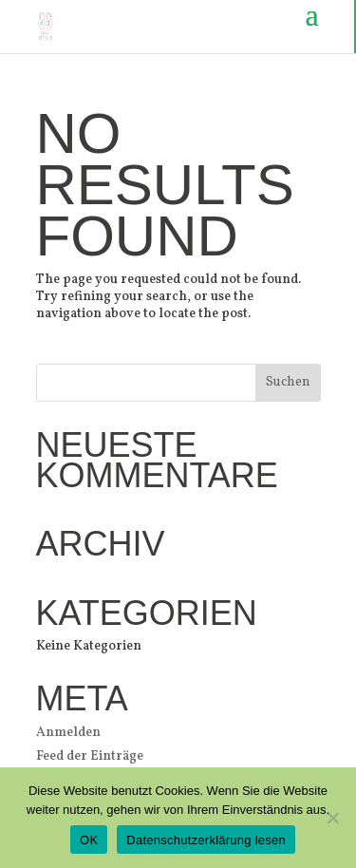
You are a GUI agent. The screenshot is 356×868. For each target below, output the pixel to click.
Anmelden (68, 733)
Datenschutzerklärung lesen (206, 840)
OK (89, 840)
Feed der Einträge (90, 756)
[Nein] (332, 818)
